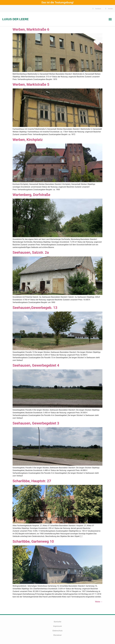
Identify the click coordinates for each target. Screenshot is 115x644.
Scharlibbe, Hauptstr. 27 (32, 481)
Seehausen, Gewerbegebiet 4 (36, 365)
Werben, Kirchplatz (28, 140)
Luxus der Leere (15, 19)
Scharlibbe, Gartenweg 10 (33, 541)
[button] (110, 19)
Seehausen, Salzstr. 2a (31, 252)
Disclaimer (57, 635)
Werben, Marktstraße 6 (31, 29)
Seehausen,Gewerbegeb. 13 (35, 308)
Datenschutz (57, 630)
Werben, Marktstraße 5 (31, 84)
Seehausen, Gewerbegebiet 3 (36, 423)
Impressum (57, 626)
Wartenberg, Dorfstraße (31, 195)
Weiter (99, 602)
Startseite (58, 622)
